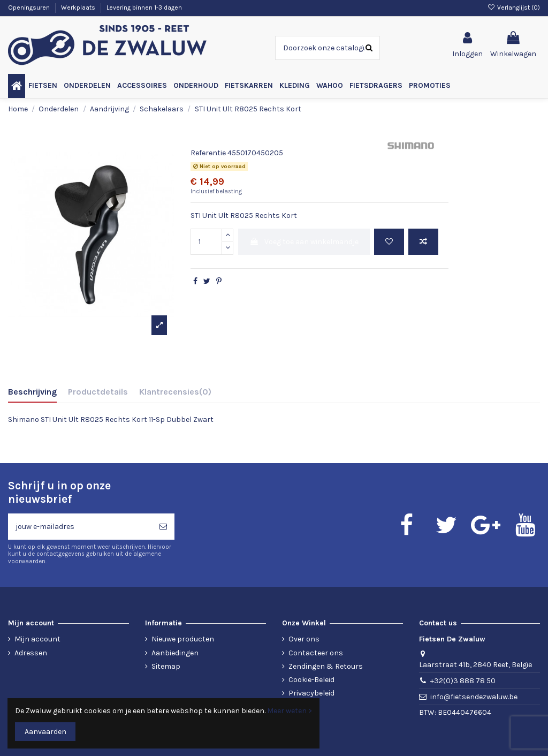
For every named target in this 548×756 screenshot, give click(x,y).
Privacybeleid (311, 693)
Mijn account (37, 639)
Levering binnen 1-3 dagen (144, 7)
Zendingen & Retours (326, 666)
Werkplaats (79, 7)
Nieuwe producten (183, 639)
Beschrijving (32, 392)
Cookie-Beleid (311, 680)
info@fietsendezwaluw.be (474, 697)
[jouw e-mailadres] (80, 527)
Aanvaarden (45, 732)
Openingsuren (30, 7)
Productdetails (98, 392)
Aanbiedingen (175, 653)
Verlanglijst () (514, 7)
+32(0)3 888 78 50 (463, 681)
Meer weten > (290, 711)
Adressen (31, 653)
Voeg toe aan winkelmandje (304, 242)
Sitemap (166, 666)
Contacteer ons (316, 653)
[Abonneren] (163, 527)
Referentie (208, 153)
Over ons (304, 639)
